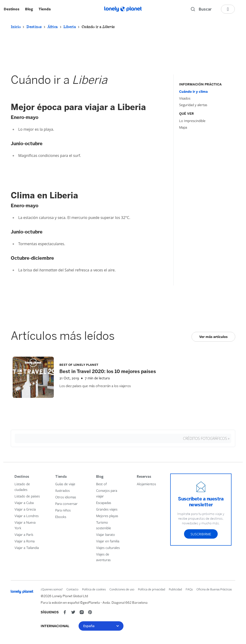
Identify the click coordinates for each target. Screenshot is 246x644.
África (52, 27)
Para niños (63, 510)
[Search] (201, 9)
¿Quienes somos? (52, 589)
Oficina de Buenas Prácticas (214, 589)
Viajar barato (106, 534)
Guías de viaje (65, 484)
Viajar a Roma (25, 541)
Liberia (70, 27)
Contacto (72, 589)
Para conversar (66, 503)
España (101, 626)
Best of (101, 484)
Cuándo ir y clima (193, 91)
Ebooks (61, 517)
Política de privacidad (152, 589)
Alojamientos (146, 484)
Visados (185, 98)
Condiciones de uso (122, 589)
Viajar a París (24, 534)
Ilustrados (62, 490)
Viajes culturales (108, 548)
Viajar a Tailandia (27, 548)
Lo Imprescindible (192, 121)
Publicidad (175, 589)
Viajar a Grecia (25, 509)
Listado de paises (27, 496)
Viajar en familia (108, 541)
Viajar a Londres (27, 516)
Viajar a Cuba (24, 503)
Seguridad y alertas (193, 105)
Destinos (12, 9)
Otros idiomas (66, 497)
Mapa (183, 127)
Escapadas (104, 503)
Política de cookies (94, 589)
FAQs (189, 589)
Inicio (16, 27)
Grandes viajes (107, 509)
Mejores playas (107, 516)
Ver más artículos (213, 337)
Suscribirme (201, 534)
